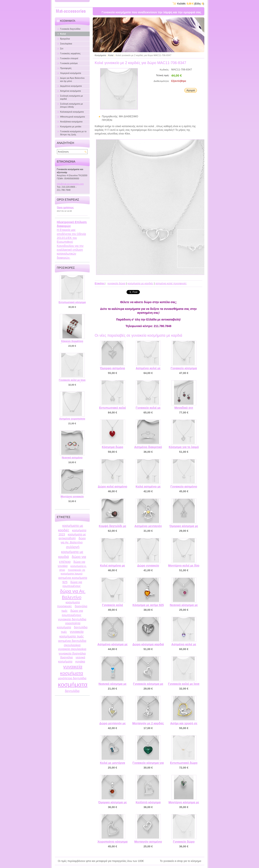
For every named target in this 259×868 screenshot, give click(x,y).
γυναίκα (80, 661)
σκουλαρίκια (72, 645)
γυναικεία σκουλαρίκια (72, 649)
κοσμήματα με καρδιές (140, 283)
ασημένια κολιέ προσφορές (171, 283)
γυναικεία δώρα (116, 283)
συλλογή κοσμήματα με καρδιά (71, 552)
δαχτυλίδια (72, 691)
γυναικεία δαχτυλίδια (72, 619)
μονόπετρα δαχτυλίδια (72, 678)
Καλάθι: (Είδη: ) (191, 4)
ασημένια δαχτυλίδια (72, 641)
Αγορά (191, 90)
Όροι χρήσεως (65, 208)
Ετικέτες (100, 283)
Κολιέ (111, 55)
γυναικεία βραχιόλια (72, 653)
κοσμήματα (73, 685)
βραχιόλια (66, 657)
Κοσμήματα (100, 55)
